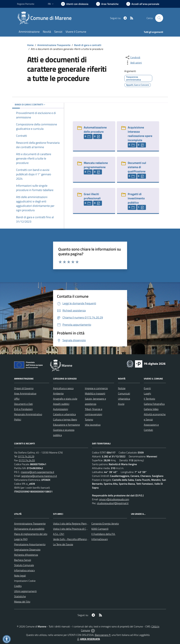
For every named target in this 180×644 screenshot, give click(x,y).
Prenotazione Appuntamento (30, 544)
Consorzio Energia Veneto (105, 524)
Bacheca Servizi (23, 560)
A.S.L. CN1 (59, 534)
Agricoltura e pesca (63, 388)
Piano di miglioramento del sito (31, 534)
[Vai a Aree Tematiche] (107, 4)
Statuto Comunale (24, 565)
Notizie (122, 388)
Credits (18, 586)
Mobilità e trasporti (95, 393)
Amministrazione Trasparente (54, 45)
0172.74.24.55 (27, 460)
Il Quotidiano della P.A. (103, 534)
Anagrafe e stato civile (65, 399)
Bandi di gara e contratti (88, 45)
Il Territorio (149, 399)
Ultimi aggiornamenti (25, 591)
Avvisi (121, 404)
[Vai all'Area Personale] (143, 4)
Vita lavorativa (93, 425)
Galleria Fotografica (154, 404)
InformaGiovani (100, 539)
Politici (18, 419)
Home (30, 45)
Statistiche (20, 596)
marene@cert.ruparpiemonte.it (38, 472)
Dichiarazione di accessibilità (29, 529)
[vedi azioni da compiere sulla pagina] (133, 63)
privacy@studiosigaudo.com (114, 499)
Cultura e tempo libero (65, 419)
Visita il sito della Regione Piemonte (72, 524)
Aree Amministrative (25, 393)
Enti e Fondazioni (23, 409)
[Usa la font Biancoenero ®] (75, 4)
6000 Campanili (100, 529)
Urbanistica (124, 399)
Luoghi (147, 393)
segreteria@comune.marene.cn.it (39, 476)
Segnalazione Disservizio (27, 550)
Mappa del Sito (22, 602)
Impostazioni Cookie (25, 581)
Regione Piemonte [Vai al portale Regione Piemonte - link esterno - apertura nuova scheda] (26, 4)
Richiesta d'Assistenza (26, 555)
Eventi (147, 388)
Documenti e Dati (23, 404)
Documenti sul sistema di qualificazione (137, 167)
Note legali (20, 576)
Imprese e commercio (96, 388)
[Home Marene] (46, 18)
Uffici (17, 399)
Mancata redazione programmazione (96, 165)
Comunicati (124, 393)
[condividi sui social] (133, 57)
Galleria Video (151, 409)
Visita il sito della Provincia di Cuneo (72, 529)
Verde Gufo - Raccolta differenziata (72, 539)
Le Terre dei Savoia (63, 544)
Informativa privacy (25, 570)
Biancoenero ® (103, 635)
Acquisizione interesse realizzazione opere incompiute (140, 134)
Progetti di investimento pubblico (136, 198)
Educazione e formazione (66, 425)
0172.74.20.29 (26, 456)
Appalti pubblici (61, 404)
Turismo (89, 419)
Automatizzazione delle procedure (95, 129)
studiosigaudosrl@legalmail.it (113, 503)
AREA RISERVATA (88, 639)
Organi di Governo (24, 388)
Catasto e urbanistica (64, 414)
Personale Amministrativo (28, 414)
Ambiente (58, 393)
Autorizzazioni (61, 409)
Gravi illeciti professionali (92, 196)
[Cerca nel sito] (159, 18)
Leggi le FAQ (21, 539)
